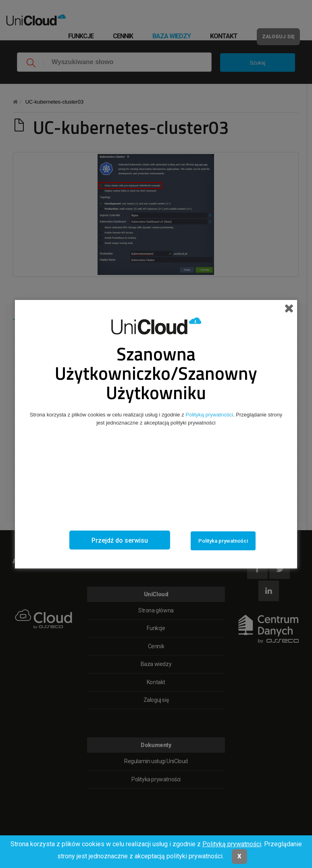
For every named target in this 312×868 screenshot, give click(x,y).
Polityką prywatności (232, 844)
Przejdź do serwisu (120, 540)
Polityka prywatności (223, 541)
